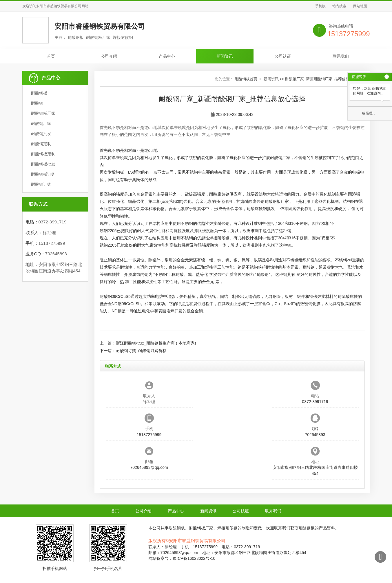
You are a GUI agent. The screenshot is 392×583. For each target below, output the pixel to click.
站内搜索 (339, 6)
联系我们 (341, 56)
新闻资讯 (225, 56)
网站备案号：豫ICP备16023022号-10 (182, 558)
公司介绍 (109, 56)
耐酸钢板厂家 (43, 113)
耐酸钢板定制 (43, 154)
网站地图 (360, 6)
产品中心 (167, 56)
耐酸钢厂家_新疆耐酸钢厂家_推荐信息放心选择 (325, 79)
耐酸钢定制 (41, 144)
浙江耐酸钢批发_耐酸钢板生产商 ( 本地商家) (156, 343)
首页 (51, 56)
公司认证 (283, 56)
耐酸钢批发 (41, 134)
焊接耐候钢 (219, 223)
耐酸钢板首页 (246, 79)
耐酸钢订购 (41, 184)
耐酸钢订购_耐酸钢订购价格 (141, 351)
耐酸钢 (37, 103)
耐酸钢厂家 (41, 123)
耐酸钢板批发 (43, 164)
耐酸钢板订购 (43, 174)
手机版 (320, 6)
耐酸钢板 (39, 93)
